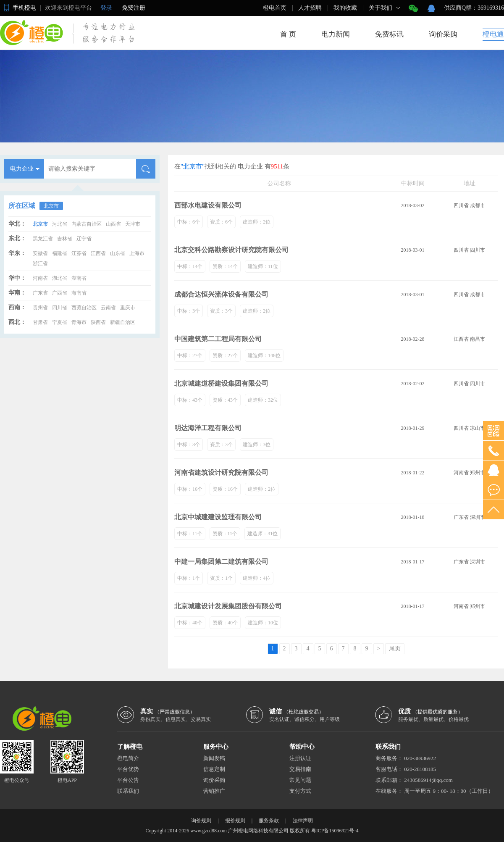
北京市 (51, 206)
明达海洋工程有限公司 (208, 428)
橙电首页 (275, 8)
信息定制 (214, 769)
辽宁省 (84, 239)
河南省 (40, 278)
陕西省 (98, 322)
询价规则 (201, 821)
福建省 (60, 253)
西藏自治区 (84, 308)
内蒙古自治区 (87, 224)
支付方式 (300, 791)
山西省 (113, 224)
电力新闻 (336, 34)
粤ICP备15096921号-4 (335, 831)
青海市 (79, 322)
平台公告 (128, 780)
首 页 (288, 34)
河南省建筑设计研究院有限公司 (221, 472)
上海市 (137, 253)
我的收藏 (345, 8)
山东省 (118, 253)
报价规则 (235, 821)
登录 (106, 8)
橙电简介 (128, 758)
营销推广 (214, 791)
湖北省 (60, 278)
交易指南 (300, 769)
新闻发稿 (214, 758)
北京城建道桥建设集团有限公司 (221, 383)
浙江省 (40, 263)
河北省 (60, 224)
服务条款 (269, 821)
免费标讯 (389, 34)
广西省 (60, 293)
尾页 (395, 649)
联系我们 (128, 791)
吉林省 (65, 239)
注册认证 (300, 758)
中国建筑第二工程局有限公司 (218, 339)
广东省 (40, 293)
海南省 (79, 293)
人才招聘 (310, 8)
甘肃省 (40, 322)
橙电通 (493, 34)
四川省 (60, 308)
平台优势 (128, 769)
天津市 (133, 224)
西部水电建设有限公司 (208, 205)
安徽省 (40, 253)
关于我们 (381, 8)
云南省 (108, 308)
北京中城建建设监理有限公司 (218, 517)
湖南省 (79, 278)
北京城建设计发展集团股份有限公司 (228, 606)
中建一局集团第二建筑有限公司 (221, 562)
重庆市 (128, 308)
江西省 (98, 253)
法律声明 (303, 821)
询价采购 (443, 34)
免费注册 (134, 8)
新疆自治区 (123, 322)
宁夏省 (60, 322)
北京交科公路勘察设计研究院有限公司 (231, 250)
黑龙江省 (43, 239)
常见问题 (300, 780)
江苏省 (79, 253)
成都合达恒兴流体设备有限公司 (221, 294)
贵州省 (40, 308)
